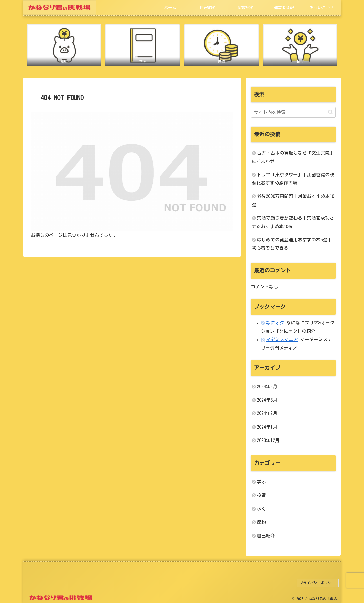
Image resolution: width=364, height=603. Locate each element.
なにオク (275, 323)
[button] (331, 112)
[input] (293, 112)
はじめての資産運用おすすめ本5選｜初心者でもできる (292, 244)
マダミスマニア (282, 340)
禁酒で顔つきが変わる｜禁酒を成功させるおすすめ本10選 (293, 222)
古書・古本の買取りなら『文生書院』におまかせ (293, 157)
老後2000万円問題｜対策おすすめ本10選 (293, 201)
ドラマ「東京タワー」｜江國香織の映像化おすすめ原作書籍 (293, 179)
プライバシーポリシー (318, 582)
